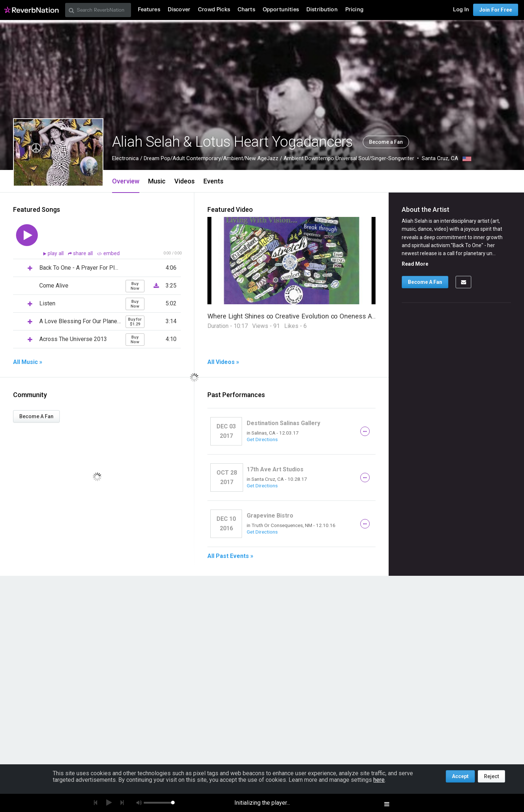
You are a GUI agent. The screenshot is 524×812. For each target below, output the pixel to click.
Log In (461, 10)
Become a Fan (386, 142)
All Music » (28, 362)
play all (56, 253)
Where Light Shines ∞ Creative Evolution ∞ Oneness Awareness (304, 316)
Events (213, 181)
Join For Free (496, 10)
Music (157, 181)
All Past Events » (230, 556)
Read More (415, 264)
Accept (460, 776)
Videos (184, 181)
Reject (491, 776)
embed (108, 253)
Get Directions (262, 439)
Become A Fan (36, 416)
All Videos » (223, 362)
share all (81, 253)
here (379, 780)
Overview (126, 181)
